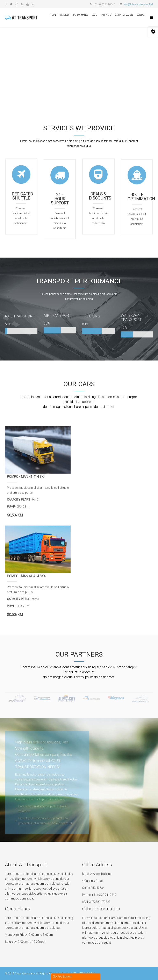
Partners (106, 15)
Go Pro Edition (62, 976)
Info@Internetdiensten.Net (138, 4)
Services (65, 15)
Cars (95, 15)
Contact (141, 15)
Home (53, 15)
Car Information (124, 15)
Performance (81, 15)
